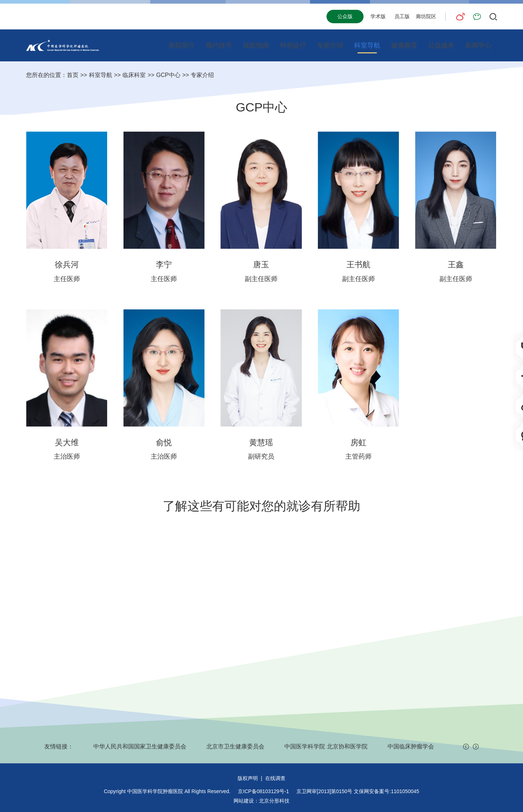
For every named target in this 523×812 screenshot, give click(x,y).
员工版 (402, 16)
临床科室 (134, 75)
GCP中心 (168, 75)
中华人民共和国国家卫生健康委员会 (140, 746)
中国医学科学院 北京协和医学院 (326, 746)
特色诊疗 (293, 45)
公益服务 (441, 45)
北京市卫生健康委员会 (235, 746)
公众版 (345, 16)
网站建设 (244, 801)
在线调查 (275, 778)
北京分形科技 (274, 801)
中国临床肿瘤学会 (411, 746)
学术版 (378, 16)
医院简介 (182, 45)
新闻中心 (478, 45)
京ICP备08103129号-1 (263, 791)
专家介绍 (330, 45)
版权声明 (248, 778)
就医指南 (256, 45)
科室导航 (367, 45)
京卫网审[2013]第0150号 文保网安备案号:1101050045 (358, 791)
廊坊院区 (426, 16)
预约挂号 (219, 45)
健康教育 (404, 45)
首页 (73, 75)
